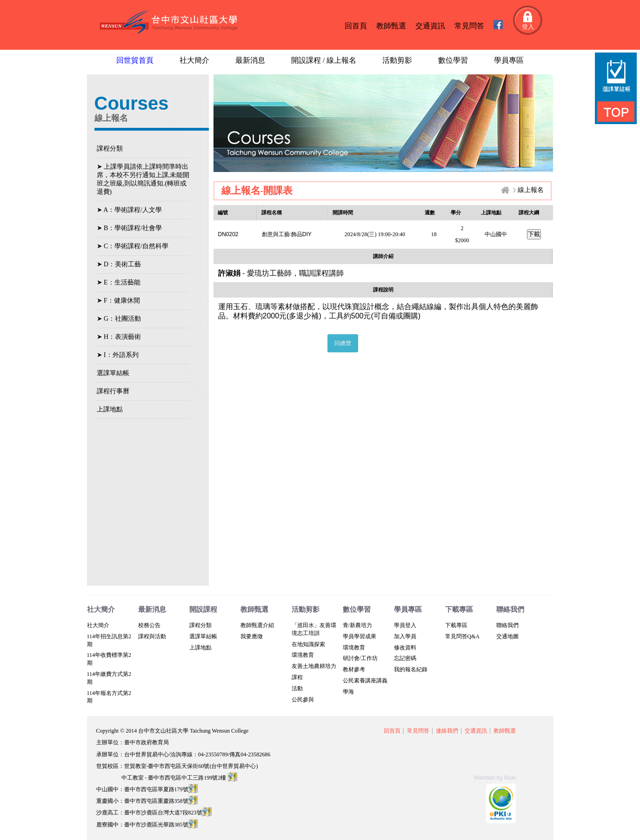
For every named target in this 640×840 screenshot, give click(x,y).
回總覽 (343, 343)
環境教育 (303, 655)
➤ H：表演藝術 (119, 337)
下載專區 (456, 625)
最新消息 (250, 60)
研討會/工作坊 (360, 658)
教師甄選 (391, 26)
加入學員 (405, 636)
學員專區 (509, 60)
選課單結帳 (113, 373)
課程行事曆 (113, 391)
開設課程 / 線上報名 (324, 60)
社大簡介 (194, 60)
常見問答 (469, 26)
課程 (297, 677)
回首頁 (356, 26)
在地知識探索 (308, 644)
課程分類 (110, 149)
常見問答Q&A (463, 636)
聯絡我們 (507, 625)
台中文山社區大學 (170, 23)
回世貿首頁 (135, 60)
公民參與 (303, 700)
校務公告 (149, 625)
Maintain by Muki (495, 778)
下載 (534, 234)
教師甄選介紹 (257, 625)
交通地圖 (507, 636)
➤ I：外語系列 (118, 355)
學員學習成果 (360, 636)
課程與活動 (152, 636)
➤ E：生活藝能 (119, 282)
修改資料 (405, 648)
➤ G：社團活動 (119, 319)
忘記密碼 (405, 658)
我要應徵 (252, 636)
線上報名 (531, 190)
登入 (528, 27)
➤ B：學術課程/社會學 (130, 228)
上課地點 (110, 409)
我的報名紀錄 (411, 669)
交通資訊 (430, 26)
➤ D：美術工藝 (119, 264)
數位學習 (453, 60)
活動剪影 (397, 60)
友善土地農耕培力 (314, 666)
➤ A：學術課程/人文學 (130, 210)
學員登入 (405, 625)
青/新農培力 (357, 625)
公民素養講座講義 (365, 681)
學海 (348, 692)
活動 (297, 688)
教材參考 (354, 669)
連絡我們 (447, 731)
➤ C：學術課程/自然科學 (133, 246)
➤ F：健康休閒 (118, 301)
